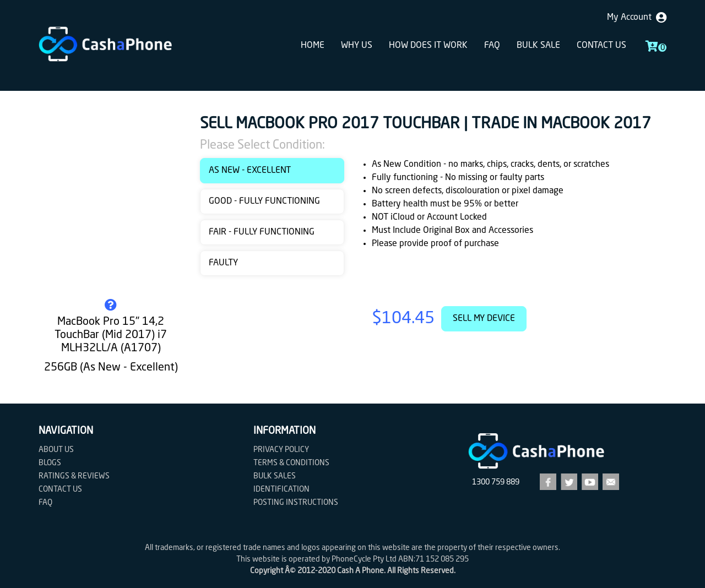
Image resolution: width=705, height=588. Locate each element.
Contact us (601, 46)
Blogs (50, 463)
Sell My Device (484, 319)
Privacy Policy (281, 450)
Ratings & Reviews (74, 476)
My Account (637, 18)
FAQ (492, 46)
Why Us (357, 46)
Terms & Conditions (291, 463)
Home (313, 46)
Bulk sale (538, 46)
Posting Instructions (296, 503)
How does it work (428, 46)
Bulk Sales (275, 476)
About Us (56, 450)
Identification (281, 489)
